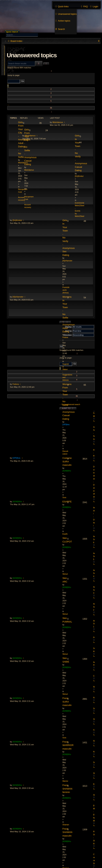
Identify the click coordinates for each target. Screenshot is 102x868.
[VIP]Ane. (17, 458)
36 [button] (51, 108)
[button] (51, 71)
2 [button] (51, 89)
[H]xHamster (18, 297)
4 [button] (51, 97)
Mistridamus (58, 122)
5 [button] (51, 101)
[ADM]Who (17, 502)
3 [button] (51, 93)
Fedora (16, 384)
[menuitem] (66, 14)
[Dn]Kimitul (17, 220)
